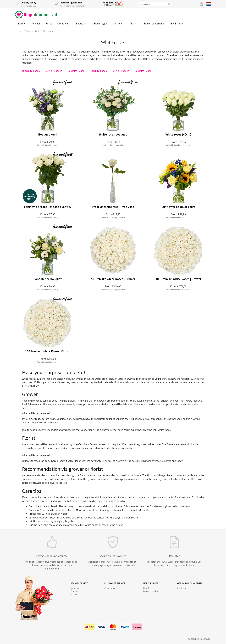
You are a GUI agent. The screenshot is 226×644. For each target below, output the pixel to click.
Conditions (109, 588)
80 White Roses (121, 71)
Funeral (119, 24)
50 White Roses (54, 71)
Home (20, 31)
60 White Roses (76, 71)
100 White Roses (31, 71)
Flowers (29, 31)
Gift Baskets (178, 24)
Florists (147, 588)
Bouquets (82, 24)
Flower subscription (155, 24)
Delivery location (151, 591)
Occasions (64, 24)
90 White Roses (143, 71)
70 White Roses (98, 71)
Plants (134, 24)
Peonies (36, 24)
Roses (49, 24)
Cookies (74, 591)
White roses (48, 31)
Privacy (74, 594)
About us (75, 588)
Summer (22, 24)
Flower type (102, 24)
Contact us (182, 588)
